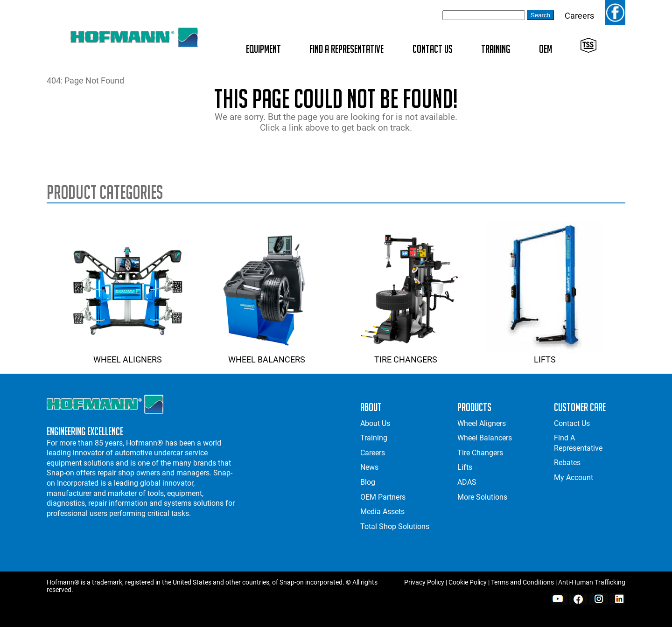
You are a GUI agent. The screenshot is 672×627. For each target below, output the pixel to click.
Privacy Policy (424, 582)
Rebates (567, 463)
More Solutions (482, 497)
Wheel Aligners (127, 355)
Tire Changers (406, 355)
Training (496, 49)
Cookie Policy (468, 582)
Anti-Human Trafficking (592, 582)
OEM (546, 49)
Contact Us (433, 49)
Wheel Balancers (266, 355)
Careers (579, 16)
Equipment (263, 49)
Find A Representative (346, 49)
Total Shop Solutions (395, 526)
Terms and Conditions (522, 582)
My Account (574, 477)
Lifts (545, 355)
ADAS (467, 482)
